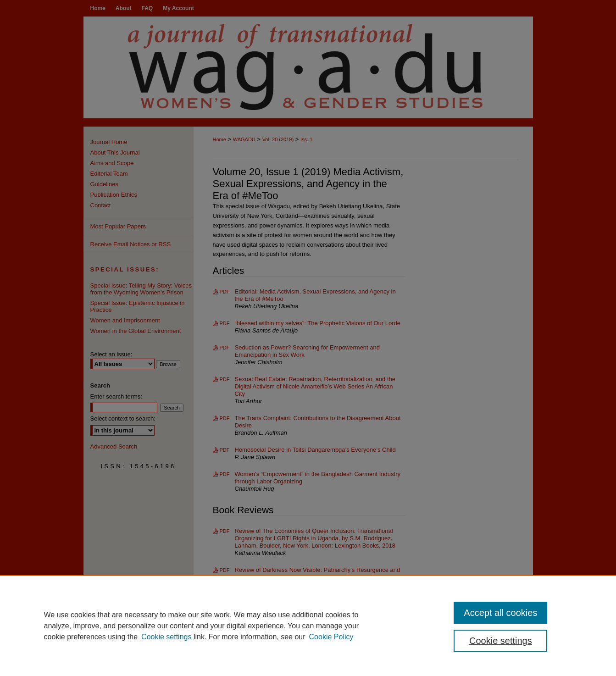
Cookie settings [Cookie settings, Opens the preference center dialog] (501, 641)
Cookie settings (166, 637)
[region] (308, 626)
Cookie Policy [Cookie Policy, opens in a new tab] (331, 637)
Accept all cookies (500, 613)
